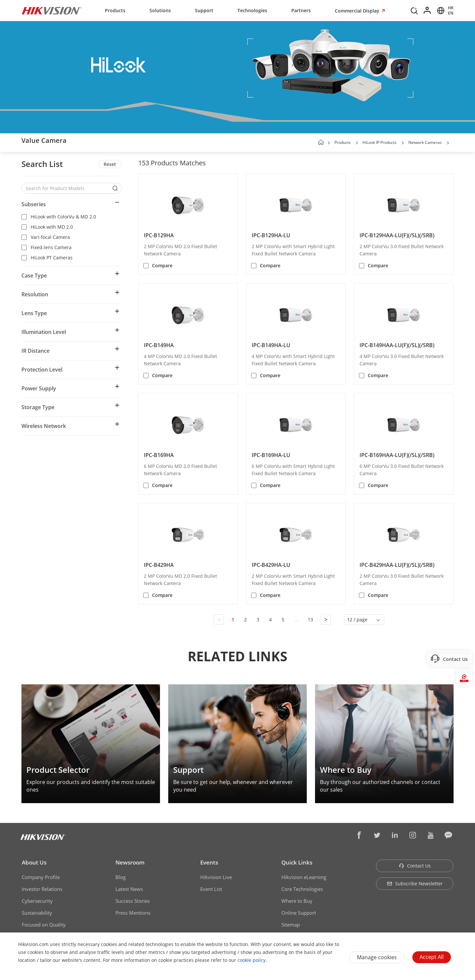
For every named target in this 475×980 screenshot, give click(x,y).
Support (204, 10)
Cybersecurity (37, 901)
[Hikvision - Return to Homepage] (52, 11)
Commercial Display (358, 11)
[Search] (414, 10)
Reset (110, 164)
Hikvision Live (216, 877)
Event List (211, 889)
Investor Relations (42, 889)
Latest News (129, 889)
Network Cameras (425, 142)
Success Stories (133, 901)
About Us (34, 862)
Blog (121, 877)
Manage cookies (377, 957)
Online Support (299, 913)
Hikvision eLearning (304, 877)
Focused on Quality (44, 925)
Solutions (160, 10)
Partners (301, 10)
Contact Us (415, 866)
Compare (162, 265)
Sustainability (37, 913)
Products (115, 10)
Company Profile (41, 877)
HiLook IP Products (380, 142)
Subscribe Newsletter (415, 883)
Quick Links (297, 862)
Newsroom (130, 862)
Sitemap (291, 925)
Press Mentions (133, 913)
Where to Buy (297, 901)
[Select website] (444, 11)
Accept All (432, 957)
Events (209, 862)
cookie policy (252, 960)
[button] (357, 143)
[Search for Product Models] (67, 188)
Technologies (252, 10)
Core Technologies (302, 889)
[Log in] (427, 11)
